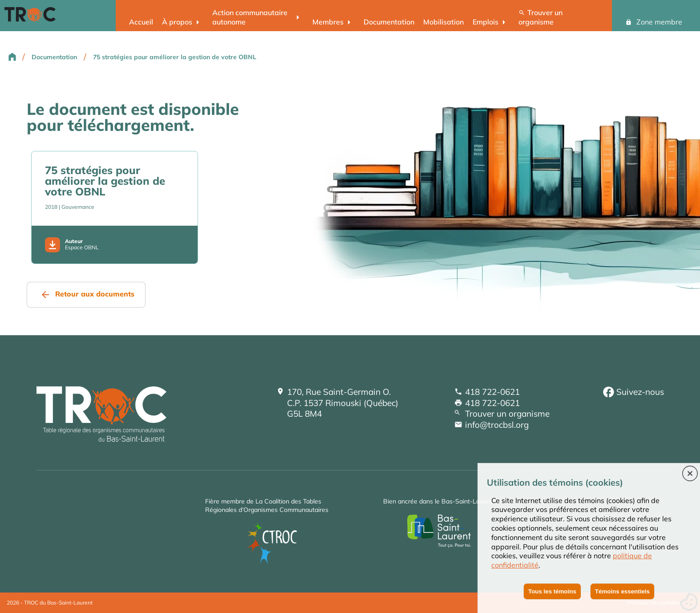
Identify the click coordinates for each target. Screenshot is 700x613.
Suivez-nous (640, 392)
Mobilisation (443, 22)
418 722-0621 (492, 392)
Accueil (141, 22)
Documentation (389, 22)
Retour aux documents (95, 294)
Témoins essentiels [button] (622, 591)
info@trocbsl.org (497, 425)
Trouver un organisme (540, 17)
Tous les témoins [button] (552, 591)
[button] (690, 474)
